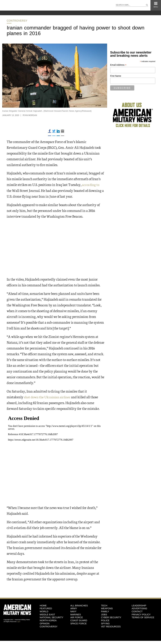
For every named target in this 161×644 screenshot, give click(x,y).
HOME (43, 605)
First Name (116, 76)
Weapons (107, 608)
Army (74, 608)
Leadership (139, 605)
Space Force (79, 623)
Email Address (118, 65)
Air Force (77, 617)
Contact (137, 611)
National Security (51, 617)
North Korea (48, 620)
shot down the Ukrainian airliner (48, 397)
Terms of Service (143, 617)
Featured (46, 608)
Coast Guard (79, 620)
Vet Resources (111, 626)
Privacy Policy (141, 614)
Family (105, 611)
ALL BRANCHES (79, 605)
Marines (76, 614)
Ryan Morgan (30, 115)
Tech (104, 605)
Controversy (17, 21)
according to (91, 184)
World (44, 611)
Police (105, 620)
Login (19, 621)
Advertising (139, 608)
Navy (73, 611)
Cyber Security (111, 617)
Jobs (104, 614)
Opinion (45, 623)
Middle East (47, 614)
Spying (105, 623)
